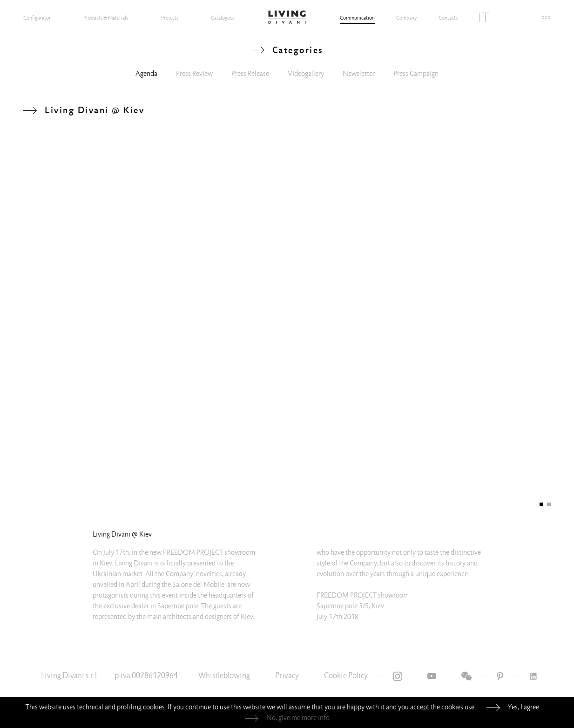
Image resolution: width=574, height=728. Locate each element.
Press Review (194, 74)
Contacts (448, 18)
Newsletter (359, 74)
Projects (170, 18)
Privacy (287, 676)
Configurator (37, 18)
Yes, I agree (523, 707)
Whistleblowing (224, 676)
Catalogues (223, 18)
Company (406, 18)
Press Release (250, 74)
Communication (357, 18)
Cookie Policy (346, 676)
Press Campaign (416, 74)
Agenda (146, 74)
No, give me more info (298, 718)
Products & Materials (106, 18)
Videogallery (306, 74)
